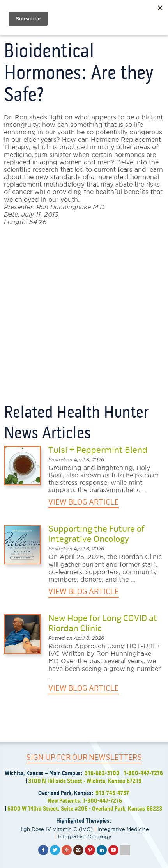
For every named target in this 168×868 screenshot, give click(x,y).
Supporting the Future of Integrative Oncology (96, 534)
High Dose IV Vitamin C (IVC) (56, 829)
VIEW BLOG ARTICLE (84, 502)
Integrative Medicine (123, 829)
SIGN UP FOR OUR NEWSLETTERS (84, 757)
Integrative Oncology (85, 836)
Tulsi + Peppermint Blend (98, 450)
